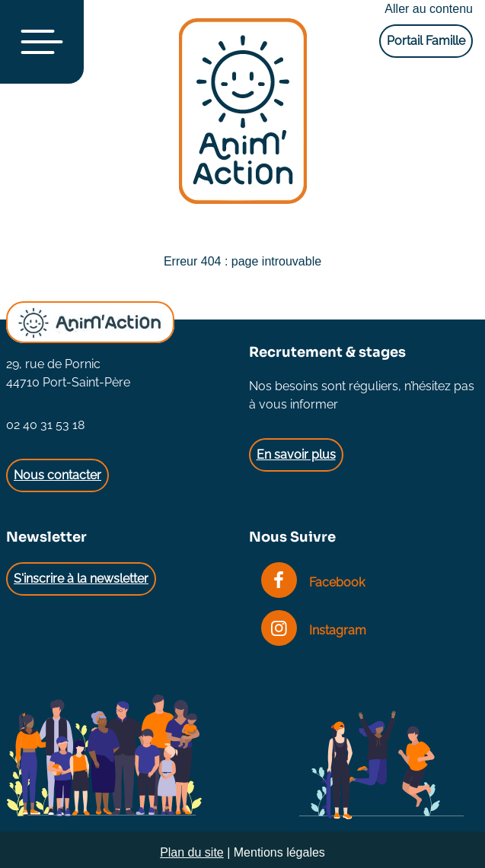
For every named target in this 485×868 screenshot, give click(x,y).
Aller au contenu (429, 9)
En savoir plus (296, 455)
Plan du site (192, 852)
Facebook (313, 582)
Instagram (314, 630)
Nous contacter (57, 475)
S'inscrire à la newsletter (81, 579)
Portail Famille (426, 41)
